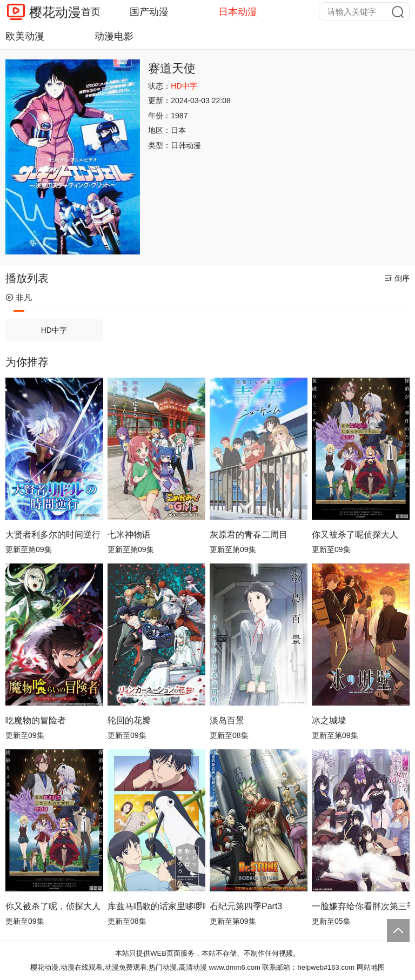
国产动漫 (149, 12)
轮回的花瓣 (129, 720)
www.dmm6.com (234, 967)
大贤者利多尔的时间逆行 (53, 535)
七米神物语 (129, 535)
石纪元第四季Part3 (246, 906)
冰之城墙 (329, 720)
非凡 (19, 297)
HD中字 (54, 330)
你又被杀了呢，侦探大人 (53, 906)
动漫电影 (114, 36)
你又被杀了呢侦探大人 (355, 535)
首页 (91, 12)
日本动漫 (238, 12)
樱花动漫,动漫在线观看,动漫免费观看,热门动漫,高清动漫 (118, 967)
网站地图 (371, 967)
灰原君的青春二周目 (249, 535)
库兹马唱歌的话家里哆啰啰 (156, 906)
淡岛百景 (227, 720)
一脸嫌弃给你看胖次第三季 (361, 906)
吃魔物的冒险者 (36, 720)
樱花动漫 (55, 12)
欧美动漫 (25, 36)
